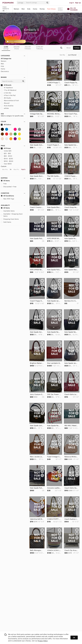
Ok (74, 638)
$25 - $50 (6, 153)
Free (4, 184)
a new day (6, 93)
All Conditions (7, 196)
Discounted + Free (9, 187)
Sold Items (6, 222)
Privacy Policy (43, 641)
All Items (5, 181)
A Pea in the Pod (8, 95)
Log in (72, 3)
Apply (23, 169)
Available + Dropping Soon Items (12, 215)
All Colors (6, 125)
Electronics (5, 71)
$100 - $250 (7, 159)
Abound (5, 103)
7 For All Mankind (9, 90)
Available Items (8, 211)
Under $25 (6, 151)
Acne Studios (7, 106)
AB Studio (6, 98)
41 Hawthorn (7, 88)
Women (16, 9)
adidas (5, 108)
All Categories (6, 59)
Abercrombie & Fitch (10, 101)
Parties (42, 9)
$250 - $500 (7, 161)
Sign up (78, 3)
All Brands (6, 85)
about (69, 48)
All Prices (6, 148)
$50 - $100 (6, 156)
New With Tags (7, 199)
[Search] (36, 3)
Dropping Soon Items (10, 219)
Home (35, 9)
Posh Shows (51, 9)
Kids (29, 9)
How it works (60, 9)
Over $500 (6, 164)
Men (23, 9)
